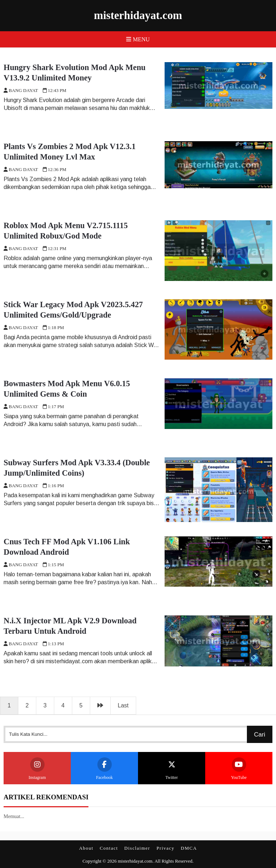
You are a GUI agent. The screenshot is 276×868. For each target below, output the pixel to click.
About (86, 848)
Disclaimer (137, 848)
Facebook (104, 769)
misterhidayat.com (138, 15)
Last (123, 705)
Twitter (172, 769)
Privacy (165, 848)
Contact (109, 848)
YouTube (239, 769)
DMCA (189, 848)
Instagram (37, 769)
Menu (138, 39)
